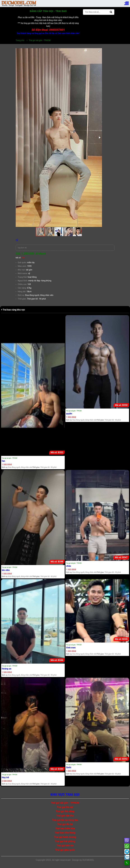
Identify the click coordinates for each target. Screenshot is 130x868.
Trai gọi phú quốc (65, 850)
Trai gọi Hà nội (65, 807)
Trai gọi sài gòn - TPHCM (10, 458)
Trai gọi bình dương (65, 837)
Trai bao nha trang (65, 833)
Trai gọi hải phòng (65, 841)
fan (3, 461)
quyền (69, 414)
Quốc (69, 767)
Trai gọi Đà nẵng (65, 811)
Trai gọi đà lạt (65, 824)
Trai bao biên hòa (65, 828)
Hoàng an (7, 669)
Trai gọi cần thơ (65, 816)
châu (69, 566)
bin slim (6, 570)
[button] (99, 51)
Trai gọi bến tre (65, 845)
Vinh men (71, 648)
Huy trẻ (5, 777)
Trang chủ (20, 40)
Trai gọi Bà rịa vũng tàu (65, 820)
